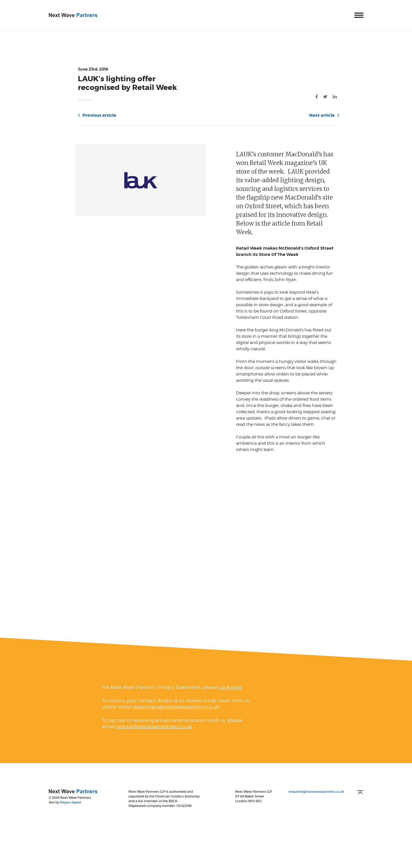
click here (231, 696)
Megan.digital (71, 811)
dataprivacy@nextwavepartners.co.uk (176, 715)
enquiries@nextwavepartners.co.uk (316, 800)
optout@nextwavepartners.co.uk (154, 735)
